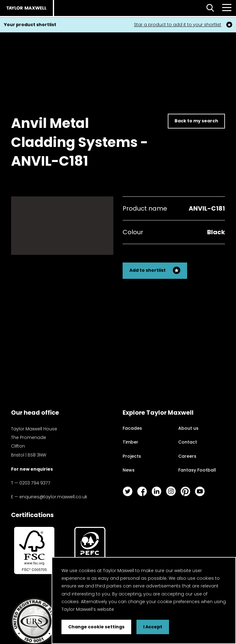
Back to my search (196, 121)
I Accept (153, 627)
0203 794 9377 (35, 483)
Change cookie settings (96, 627)
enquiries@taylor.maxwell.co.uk (53, 497)
